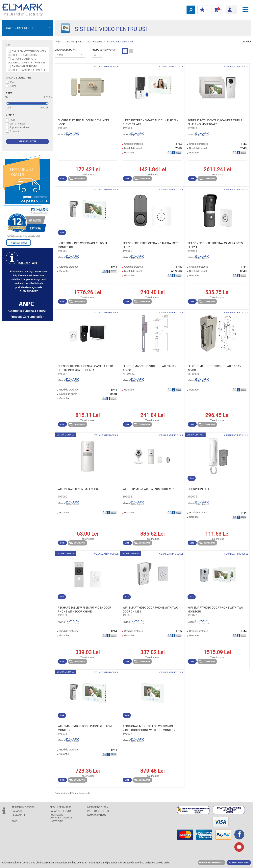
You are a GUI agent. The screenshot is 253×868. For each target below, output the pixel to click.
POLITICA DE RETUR (98, 811)
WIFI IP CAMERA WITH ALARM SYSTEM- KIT (150, 489)
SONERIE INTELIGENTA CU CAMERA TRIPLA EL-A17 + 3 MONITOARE (215, 122)
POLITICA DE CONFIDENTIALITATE (61, 816)
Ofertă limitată (17, 123)
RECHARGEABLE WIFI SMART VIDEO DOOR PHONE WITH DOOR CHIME (84, 610)
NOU (12, 120)
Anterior (247, 42)
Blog (15, 821)
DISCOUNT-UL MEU (203, 10)
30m (12, 82)
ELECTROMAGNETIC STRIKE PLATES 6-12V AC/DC (150, 368)
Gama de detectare (19, 78)
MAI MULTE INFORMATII (211, 863)
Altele (10, 115)
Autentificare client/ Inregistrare (231, 9)
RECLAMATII (18, 815)
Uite (62, 178)
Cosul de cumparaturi (217, 10)
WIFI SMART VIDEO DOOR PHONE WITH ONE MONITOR (85, 728)
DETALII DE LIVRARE (60, 807)
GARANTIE (17, 811)
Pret (9, 93)
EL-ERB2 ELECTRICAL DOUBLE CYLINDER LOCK (84, 122)
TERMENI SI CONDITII (23, 807)
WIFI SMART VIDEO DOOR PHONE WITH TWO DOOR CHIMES (150, 610)
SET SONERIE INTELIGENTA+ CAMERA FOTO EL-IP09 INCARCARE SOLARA (85, 368)
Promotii (14, 131)
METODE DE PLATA (98, 807)
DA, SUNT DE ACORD (238, 863)
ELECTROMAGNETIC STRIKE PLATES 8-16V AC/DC (214, 368)
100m (13, 86)
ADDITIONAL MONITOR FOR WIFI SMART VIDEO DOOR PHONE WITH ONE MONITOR (149, 728)
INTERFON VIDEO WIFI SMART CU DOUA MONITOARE (83, 245)
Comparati (77, 179)
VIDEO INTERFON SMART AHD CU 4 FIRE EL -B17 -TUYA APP (150, 122)
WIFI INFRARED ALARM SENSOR (78, 489)
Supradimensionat (20, 127)
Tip (8, 45)
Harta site (56, 821)
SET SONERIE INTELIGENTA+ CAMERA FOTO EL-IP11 (215, 245)
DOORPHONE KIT (198, 489)
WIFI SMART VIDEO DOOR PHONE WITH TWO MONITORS (215, 610)
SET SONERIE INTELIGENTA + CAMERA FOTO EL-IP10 (151, 245)
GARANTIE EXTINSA (60, 811)
